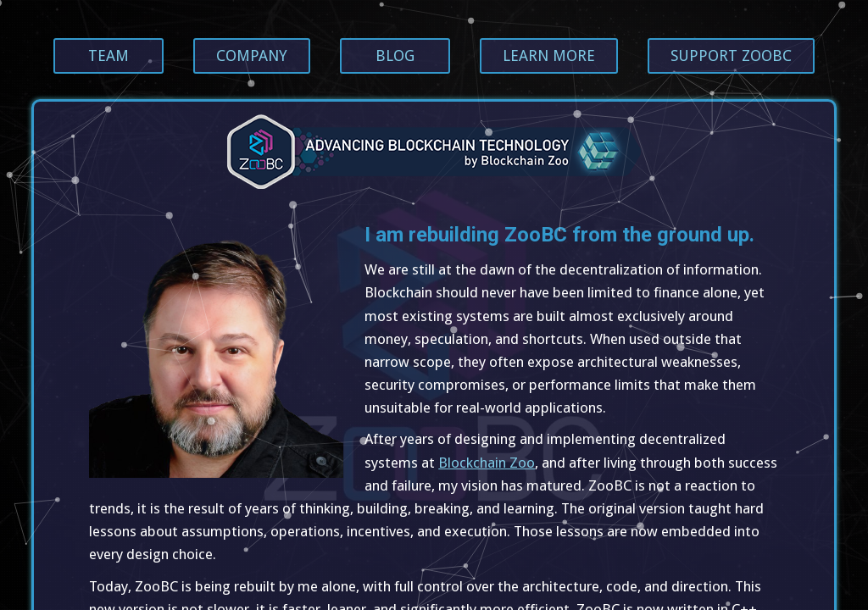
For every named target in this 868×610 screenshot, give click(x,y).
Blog (395, 55)
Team (108, 55)
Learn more (549, 55)
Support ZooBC (731, 55)
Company (252, 55)
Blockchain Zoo (487, 463)
